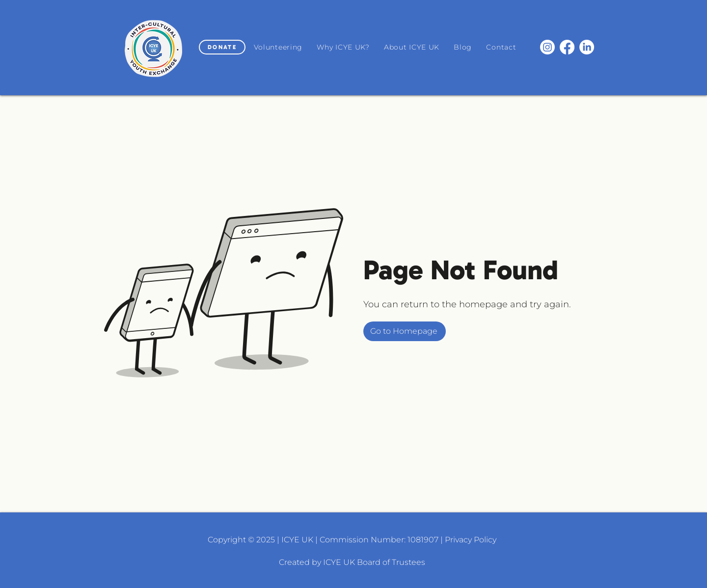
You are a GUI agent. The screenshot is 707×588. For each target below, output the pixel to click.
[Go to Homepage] (405, 331)
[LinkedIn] (587, 47)
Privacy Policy (471, 540)
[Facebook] (567, 47)
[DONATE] (222, 47)
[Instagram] (547, 47)
